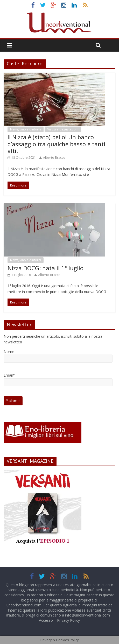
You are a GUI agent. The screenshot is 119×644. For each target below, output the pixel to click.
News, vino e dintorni (26, 129)
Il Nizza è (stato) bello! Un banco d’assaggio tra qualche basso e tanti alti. (56, 144)
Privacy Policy (68, 620)
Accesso (46, 620)
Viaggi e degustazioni (63, 129)
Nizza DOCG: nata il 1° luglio (45, 268)
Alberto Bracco (54, 158)
